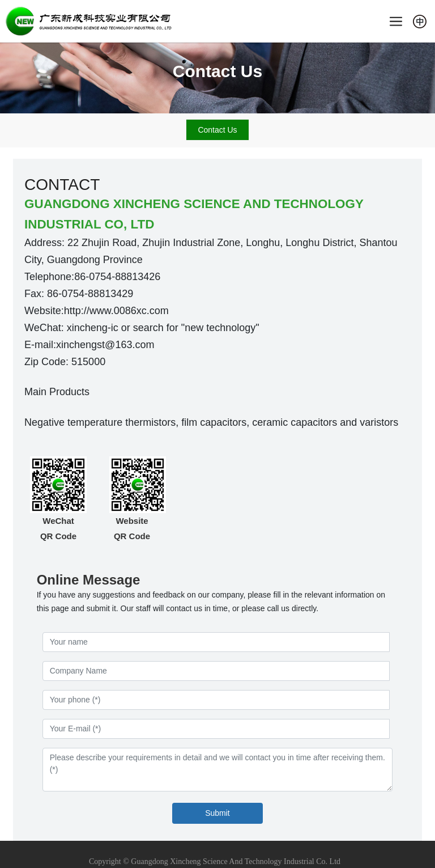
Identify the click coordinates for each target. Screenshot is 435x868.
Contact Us (217, 71)
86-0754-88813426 (117, 277)
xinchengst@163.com (105, 345)
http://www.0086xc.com (116, 311)
